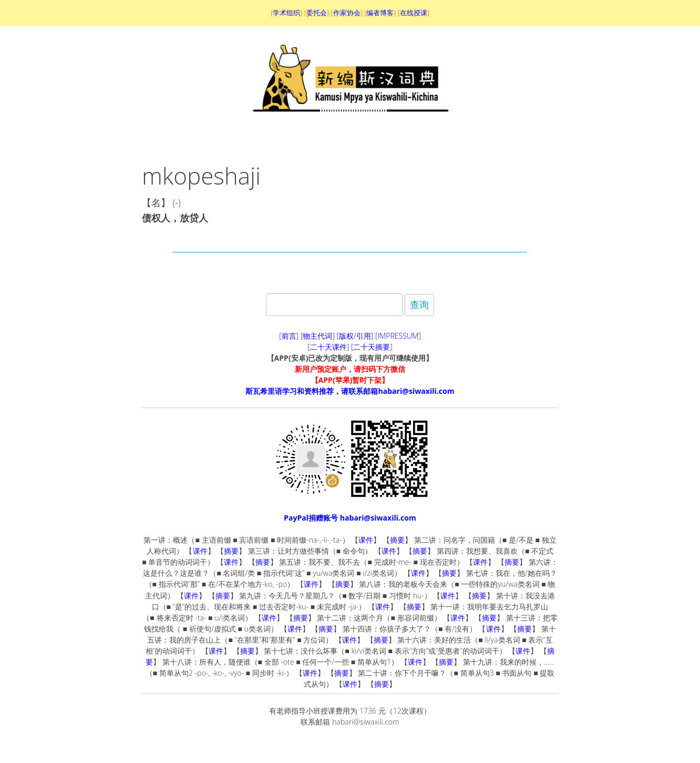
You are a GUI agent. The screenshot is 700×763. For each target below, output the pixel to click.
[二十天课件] (328, 347)
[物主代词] (318, 336)
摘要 (397, 540)
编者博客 (380, 13)
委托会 (317, 13)
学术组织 (286, 13)
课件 (366, 540)
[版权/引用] (355, 336)
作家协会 (347, 13)
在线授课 (414, 13)
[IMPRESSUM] (398, 336)
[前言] (289, 336)
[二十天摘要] (372, 347)
